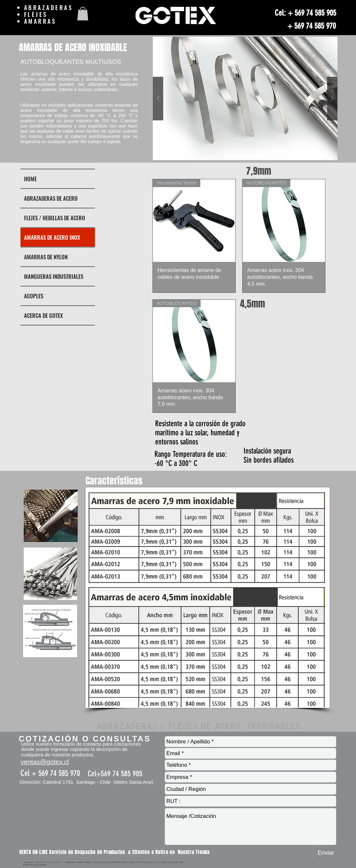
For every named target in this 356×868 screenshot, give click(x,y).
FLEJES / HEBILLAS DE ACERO (55, 218)
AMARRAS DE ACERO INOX (52, 237)
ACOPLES (34, 296)
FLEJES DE (35, 863)
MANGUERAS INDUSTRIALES (54, 276)
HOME (30, 179)
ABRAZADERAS (49, 7)
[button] (83, 14)
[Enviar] (326, 853)
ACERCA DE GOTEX (43, 315)
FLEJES (37, 14)
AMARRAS (42, 21)
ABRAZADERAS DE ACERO (51, 198)
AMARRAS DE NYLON (46, 257)
